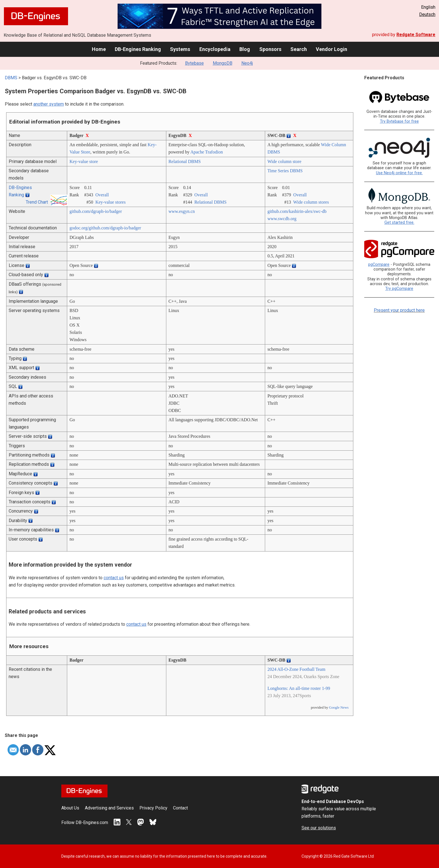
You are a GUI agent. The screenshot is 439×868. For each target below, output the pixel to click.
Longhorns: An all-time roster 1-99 (299, 688)
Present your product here (399, 310)
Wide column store (284, 161)
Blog (245, 49)
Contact (180, 808)
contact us (114, 578)
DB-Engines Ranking (138, 49)
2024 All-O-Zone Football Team (296, 669)
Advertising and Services (109, 808)
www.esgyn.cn (182, 211)
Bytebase (194, 63)
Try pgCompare (399, 289)
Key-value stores (111, 202)
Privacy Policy (153, 808)
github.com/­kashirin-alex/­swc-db (297, 211)
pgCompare (379, 265)
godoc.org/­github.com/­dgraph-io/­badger (105, 228)
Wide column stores (311, 202)
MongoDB (223, 63)
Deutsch (427, 14)
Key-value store (84, 161)
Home (99, 49)
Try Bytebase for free (399, 121)
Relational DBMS (185, 161)
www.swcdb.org (282, 219)
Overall (102, 195)
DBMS (11, 78)
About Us (70, 808)
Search (299, 49)
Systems (180, 49)
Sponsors (270, 49)
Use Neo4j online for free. (399, 173)
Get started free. (399, 223)
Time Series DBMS (285, 171)
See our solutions (319, 828)
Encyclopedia (215, 49)
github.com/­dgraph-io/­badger (96, 211)
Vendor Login (331, 49)
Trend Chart (37, 202)
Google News (339, 708)
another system (49, 104)
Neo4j (247, 63)
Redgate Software (416, 35)
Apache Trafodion (207, 152)
